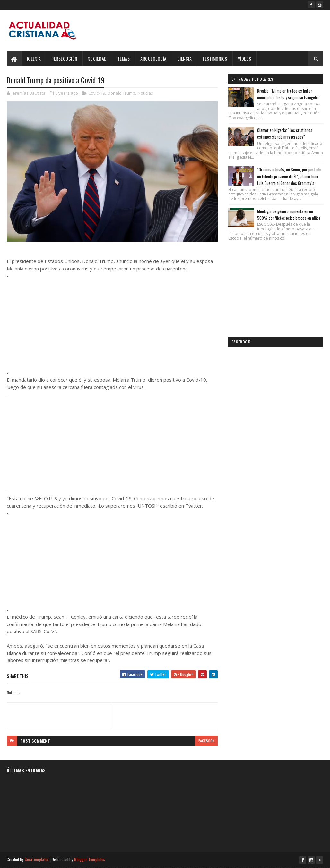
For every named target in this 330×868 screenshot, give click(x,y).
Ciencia (185, 58)
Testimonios (215, 58)
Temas (124, 58)
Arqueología (153, 58)
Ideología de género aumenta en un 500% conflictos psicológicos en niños (289, 215)
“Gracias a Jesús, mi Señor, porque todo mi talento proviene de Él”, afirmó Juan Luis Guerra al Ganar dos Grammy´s (289, 176)
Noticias (145, 93)
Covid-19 (97, 93)
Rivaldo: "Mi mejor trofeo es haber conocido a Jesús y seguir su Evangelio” (289, 94)
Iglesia (34, 58)
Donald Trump (121, 93)
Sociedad (97, 58)
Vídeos (245, 58)
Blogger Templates (90, 859)
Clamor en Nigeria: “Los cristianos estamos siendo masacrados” (285, 133)
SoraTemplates (37, 859)
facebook (206, 741)
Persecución (64, 58)
